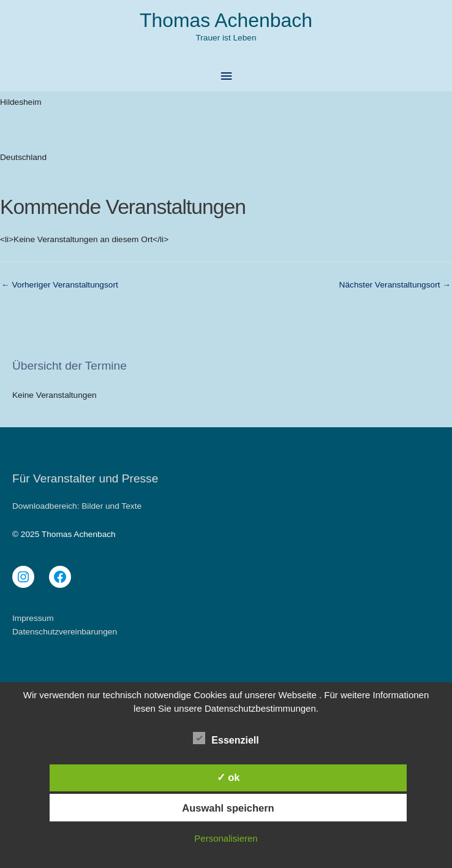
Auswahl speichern (228, 808)
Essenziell (226, 738)
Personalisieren (226, 838)
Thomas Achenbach (226, 20)
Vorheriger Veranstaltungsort (60, 285)
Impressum (33, 618)
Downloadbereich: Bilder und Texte (77, 506)
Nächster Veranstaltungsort (395, 285)
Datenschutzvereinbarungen (65, 632)
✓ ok (228, 777)
